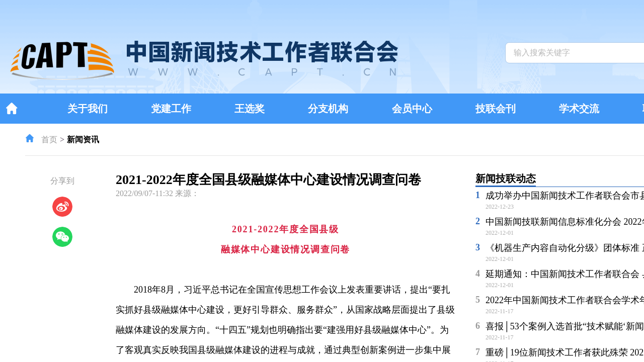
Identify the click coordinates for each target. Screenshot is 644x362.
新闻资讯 (83, 140)
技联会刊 (496, 109)
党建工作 (171, 109)
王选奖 (250, 109)
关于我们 (88, 109)
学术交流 (579, 109)
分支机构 (328, 109)
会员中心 (412, 109)
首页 (49, 140)
